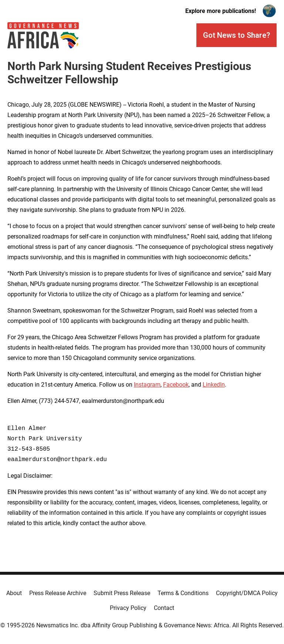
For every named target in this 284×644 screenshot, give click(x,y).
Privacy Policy (128, 608)
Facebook (176, 385)
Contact (164, 608)
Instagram (147, 385)
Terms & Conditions (183, 593)
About (14, 593)
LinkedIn (214, 385)
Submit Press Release (122, 593)
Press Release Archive (58, 593)
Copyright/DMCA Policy (247, 593)
